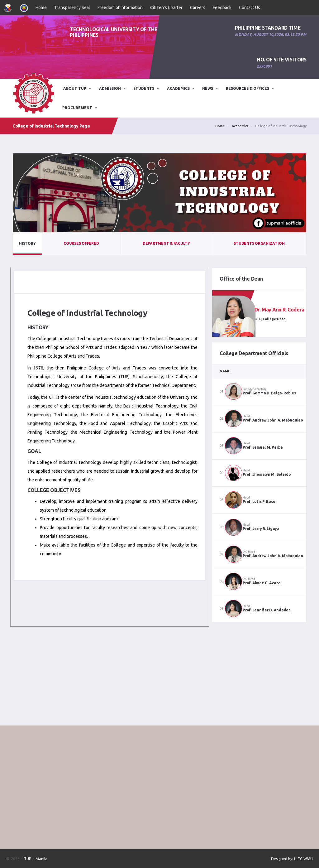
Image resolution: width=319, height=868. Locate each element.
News (208, 88)
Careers (198, 7)
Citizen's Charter (166, 7)
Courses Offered (81, 243)
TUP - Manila (36, 859)
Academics (178, 88)
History (27, 243)
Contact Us (250, 7)
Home (41, 7)
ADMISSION (110, 88)
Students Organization (259, 243)
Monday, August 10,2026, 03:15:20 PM (271, 34)
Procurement (77, 108)
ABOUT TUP (75, 88)
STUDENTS (144, 88)
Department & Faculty (166, 243)
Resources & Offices (248, 88)
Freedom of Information (120, 7)
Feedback (222, 7)
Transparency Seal (72, 7)
